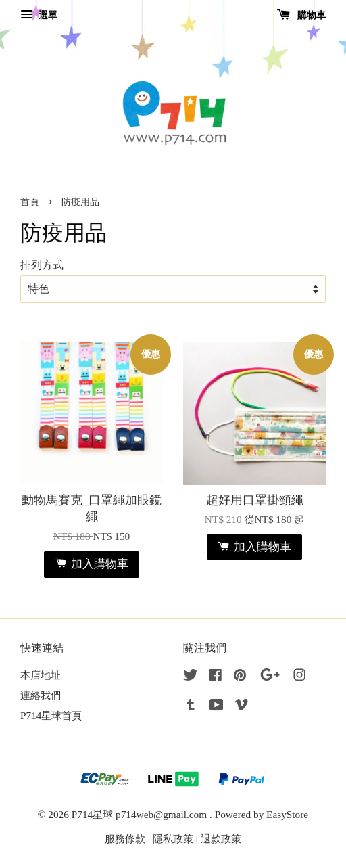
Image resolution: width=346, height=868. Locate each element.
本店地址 (41, 675)
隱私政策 (173, 839)
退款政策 (221, 839)
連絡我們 (41, 695)
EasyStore (287, 814)
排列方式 (42, 265)
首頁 (30, 202)
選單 (39, 15)
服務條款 (125, 839)
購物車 (302, 15)
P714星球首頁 (51, 715)
